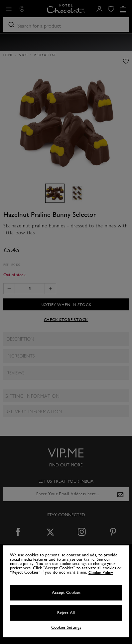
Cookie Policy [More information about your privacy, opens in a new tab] (101, 573)
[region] (66, 591)
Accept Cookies (66, 593)
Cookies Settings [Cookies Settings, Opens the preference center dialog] (66, 628)
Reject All (66, 613)
